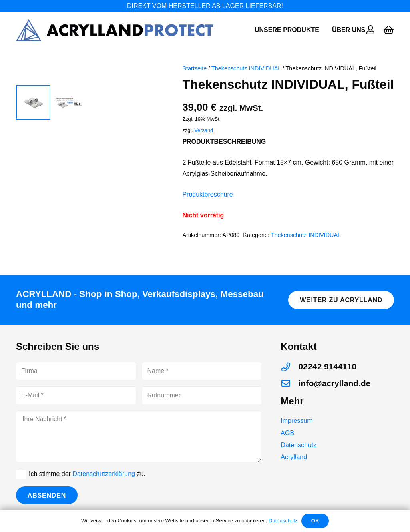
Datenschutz (298, 451)
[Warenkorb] (389, 30)
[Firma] (76, 376)
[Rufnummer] (202, 401)
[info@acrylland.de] (289, 389)
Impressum (296, 426)
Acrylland (294, 463)
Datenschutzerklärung (104, 479)
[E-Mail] (76, 401)
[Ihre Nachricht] (139, 442)
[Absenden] (47, 501)
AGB (287, 438)
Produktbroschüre (207, 194)
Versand (204, 130)
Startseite (194, 68)
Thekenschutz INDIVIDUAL (246, 68)
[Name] (202, 376)
